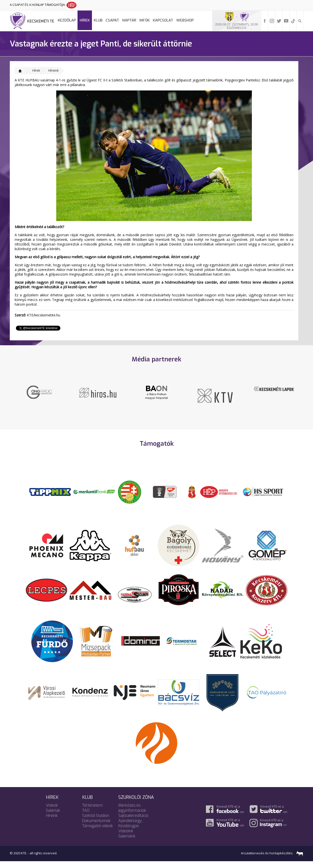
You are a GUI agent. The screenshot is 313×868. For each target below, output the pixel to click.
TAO (86, 817)
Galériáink (127, 843)
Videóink (126, 838)
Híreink (53, 70)
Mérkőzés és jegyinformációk (132, 814)
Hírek (85, 20)
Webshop (185, 20)
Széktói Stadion (96, 822)
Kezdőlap (67, 20)
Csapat (112, 20)
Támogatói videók (98, 832)
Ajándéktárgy (130, 827)
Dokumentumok (96, 827)
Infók (145, 20)
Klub (98, 20)
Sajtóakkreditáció (133, 822)
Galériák (53, 817)
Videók (52, 812)
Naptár (129, 20)
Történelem (92, 812)
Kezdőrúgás (129, 832)
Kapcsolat (163, 20)
